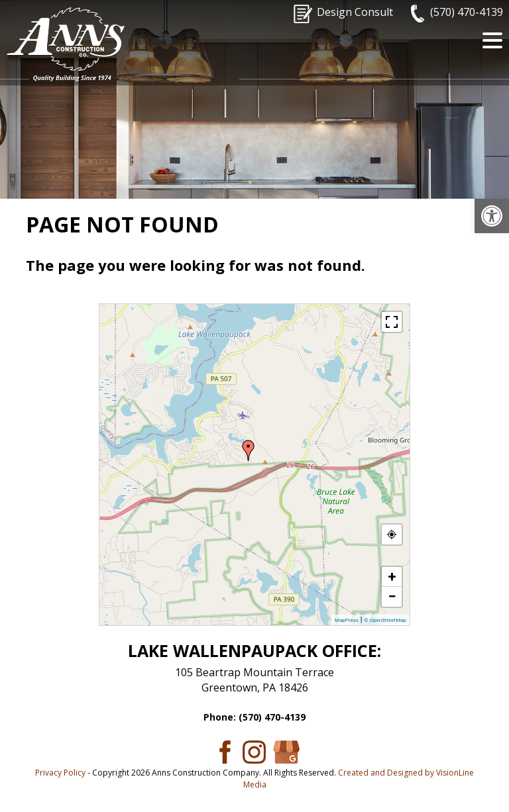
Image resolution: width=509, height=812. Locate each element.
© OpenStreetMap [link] (385, 620)
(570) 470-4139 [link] (467, 12)
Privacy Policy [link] (60, 773)
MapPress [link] (347, 620)
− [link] (392, 596)
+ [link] (392, 577)
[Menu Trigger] (492, 40)
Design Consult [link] (355, 12)
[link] (492, 216)
